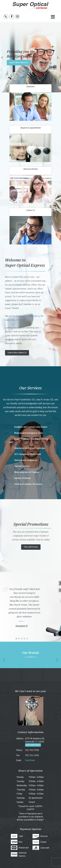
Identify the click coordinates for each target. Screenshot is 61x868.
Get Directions (33, 745)
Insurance (31, 87)
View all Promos (31, 547)
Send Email (30, 760)
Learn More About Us (19, 62)
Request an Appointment (31, 128)
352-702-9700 (32, 750)
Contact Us (31, 210)
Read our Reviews (31, 169)
